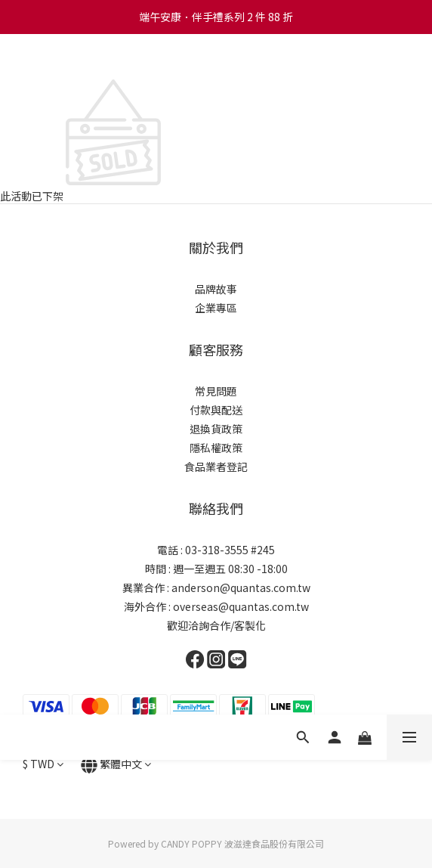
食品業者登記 (216, 467)
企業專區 (216, 308)
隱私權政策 (216, 448)
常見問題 (216, 391)
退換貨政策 (216, 429)
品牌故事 (216, 289)
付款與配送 (216, 410)
